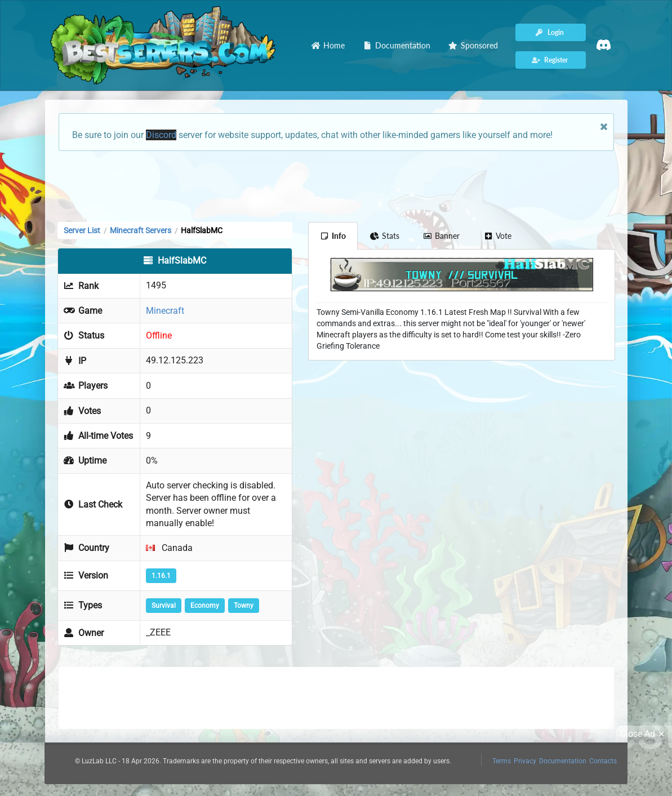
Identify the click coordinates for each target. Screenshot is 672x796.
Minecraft (165, 311)
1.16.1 (161, 576)
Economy (205, 606)
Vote (497, 236)
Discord (161, 135)
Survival (164, 606)
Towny (244, 606)
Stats (384, 236)
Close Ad (644, 734)
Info (333, 236)
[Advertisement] (336, 185)
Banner (442, 236)
